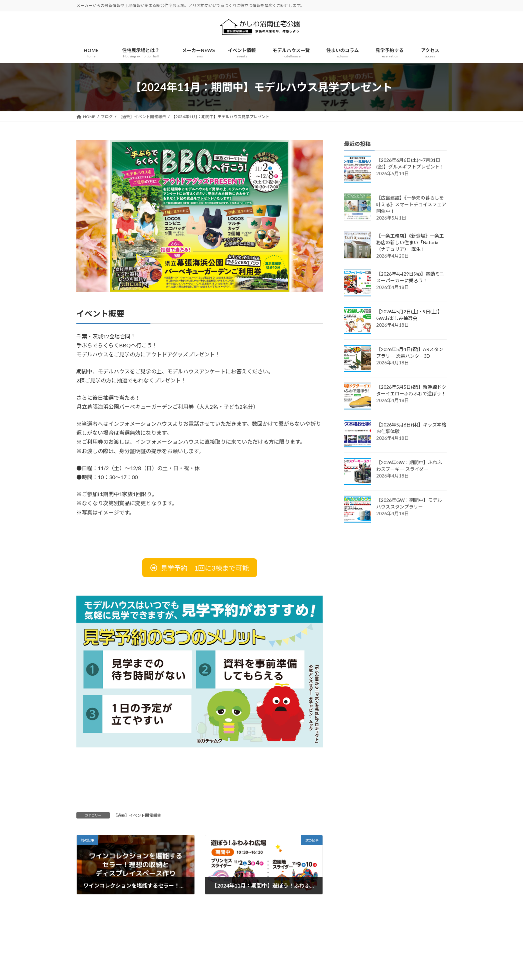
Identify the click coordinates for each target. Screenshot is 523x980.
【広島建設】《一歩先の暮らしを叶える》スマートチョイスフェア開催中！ (411, 204)
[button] (200, 568)
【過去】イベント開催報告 (137, 815)
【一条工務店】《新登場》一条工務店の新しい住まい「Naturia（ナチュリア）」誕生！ (410, 242)
